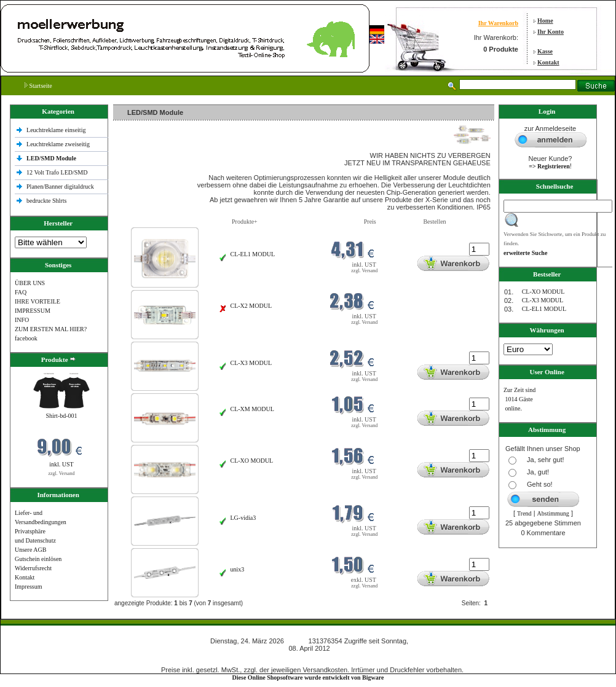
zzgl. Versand (62, 473)
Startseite (38, 86)
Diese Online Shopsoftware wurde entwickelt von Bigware (308, 677)
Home (545, 21)
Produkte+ (245, 222)
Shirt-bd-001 (61, 416)
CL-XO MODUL (252, 461)
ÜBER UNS (30, 283)
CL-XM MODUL (252, 409)
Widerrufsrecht (33, 568)
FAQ (21, 292)
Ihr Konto (551, 32)
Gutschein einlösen (38, 559)
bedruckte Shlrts (46, 201)
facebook (26, 338)
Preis (370, 222)
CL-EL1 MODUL (253, 254)
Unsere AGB (30, 550)
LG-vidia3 (243, 518)
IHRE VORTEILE (38, 301)
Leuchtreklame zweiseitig (59, 144)
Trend (524, 513)
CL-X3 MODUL (251, 363)
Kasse (545, 51)
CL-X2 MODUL (251, 306)
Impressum (28, 587)
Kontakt (548, 62)
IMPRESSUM (33, 311)
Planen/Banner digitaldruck (60, 186)
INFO (22, 320)
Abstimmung (553, 513)
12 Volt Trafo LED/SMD (57, 172)
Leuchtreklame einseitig (57, 130)
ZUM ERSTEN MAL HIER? (51, 329)
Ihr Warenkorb (498, 23)
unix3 (238, 569)
